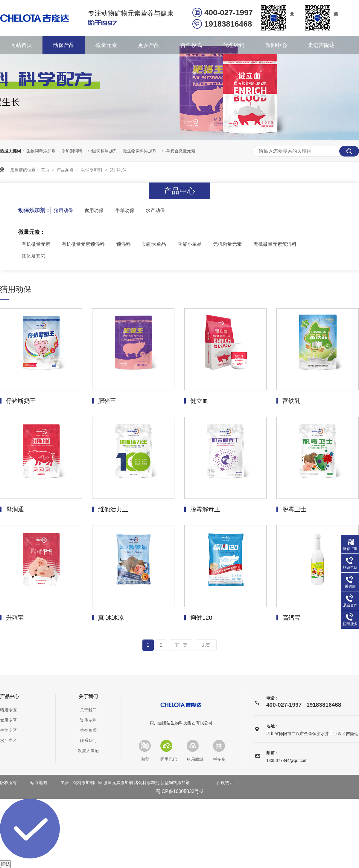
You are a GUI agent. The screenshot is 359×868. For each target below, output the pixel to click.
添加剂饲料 (72, 151)
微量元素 (106, 45)
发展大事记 (88, 751)
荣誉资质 (88, 730)
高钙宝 (291, 618)
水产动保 (155, 210)
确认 (5, 864)
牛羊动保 (125, 210)
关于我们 (88, 697)
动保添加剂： (34, 210)
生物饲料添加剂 (41, 151)
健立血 (199, 401)
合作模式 (191, 45)
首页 (46, 170)
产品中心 (10, 697)
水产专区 (8, 740)
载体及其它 (34, 256)
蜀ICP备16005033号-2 (180, 791)
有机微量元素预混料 (83, 244)
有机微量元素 (36, 244)
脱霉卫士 (294, 509)
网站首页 (21, 45)
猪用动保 (118, 170)
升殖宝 (15, 618)
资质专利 (88, 720)
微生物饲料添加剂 (140, 151)
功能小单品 (190, 244)
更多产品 (149, 45)
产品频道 (66, 170)
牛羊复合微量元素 (179, 151)
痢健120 (201, 618)
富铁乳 (291, 401)
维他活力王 (113, 509)
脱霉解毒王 (205, 509)
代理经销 (234, 45)
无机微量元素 (227, 244)
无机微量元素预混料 (275, 244)
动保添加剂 (92, 170)
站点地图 (39, 783)
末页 (206, 645)
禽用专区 (8, 720)
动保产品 (64, 45)
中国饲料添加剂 (103, 151)
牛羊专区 (8, 730)
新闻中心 (276, 45)
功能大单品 (154, 244)
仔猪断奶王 (21, 401)
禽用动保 (94, 210)
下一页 (181, 645)
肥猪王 (107, 401)
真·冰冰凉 (111, 618)
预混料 (124, 244)
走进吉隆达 (321, 45)
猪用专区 (8, 710)
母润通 (15, 509)
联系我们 (88, 740)
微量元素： (32, 232)
